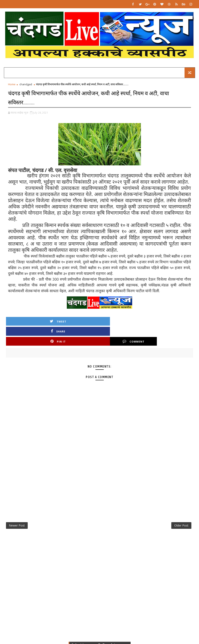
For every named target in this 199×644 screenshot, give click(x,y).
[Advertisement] (100, 465)
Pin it (123, 322)
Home (12, 86)
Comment (170, 322)
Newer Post (17, 508)
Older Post (181, 508)
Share (76, 322)
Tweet (29, 322)
